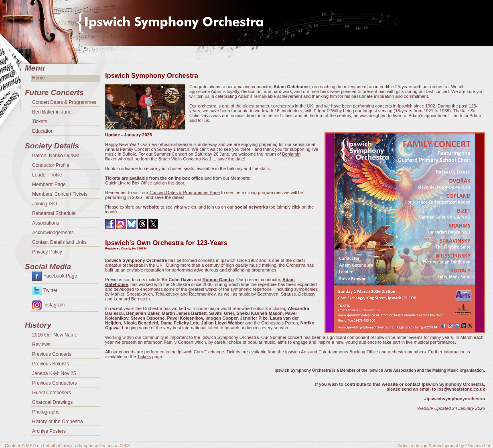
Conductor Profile (51, 165)
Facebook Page (60, 276)
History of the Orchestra (58, 422)
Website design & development (427, 446)
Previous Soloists (51, 364)
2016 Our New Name (55, 335)
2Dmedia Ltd (478, 446)
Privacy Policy (47, 252)
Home (39, 78)
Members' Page (49, 184)
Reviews (41, 345)
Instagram (54, 305)
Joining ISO (45, 204)
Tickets (144, 357)
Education (43, 131)
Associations (46, 223)
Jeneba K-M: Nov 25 (54, 373)
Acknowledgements (53, 233)
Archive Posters (49, 431)
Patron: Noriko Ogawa (56, 156)
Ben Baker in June (52, 112)
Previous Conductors (54, 383)
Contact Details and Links (59, 242)
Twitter (50, 290)
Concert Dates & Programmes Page (185, 193)
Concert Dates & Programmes (64, 102)
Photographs (46, 412)
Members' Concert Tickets (60, 194)
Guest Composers (52, 393)
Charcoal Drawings (52, 402)
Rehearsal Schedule (54, 213)
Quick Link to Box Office (129, 183)
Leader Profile (47, 175)
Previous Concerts (52, 354)
